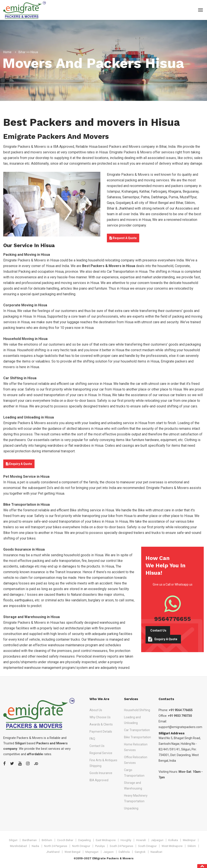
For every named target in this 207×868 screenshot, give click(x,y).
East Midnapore (106, 840)
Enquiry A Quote (19, 464)
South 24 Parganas (121, 846)
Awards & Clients (101, 724)
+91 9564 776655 (181, 710)
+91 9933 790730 (180, 716)
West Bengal (72, 852)
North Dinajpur (81, 846)
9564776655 (172, 619)
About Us (96, 710)
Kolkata (173, 840)
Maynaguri (92, 852)
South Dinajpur (147, 846)
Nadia (35, 846)
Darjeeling (84, 840)
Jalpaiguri (157, 840)
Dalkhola (124, 852)
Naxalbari (156, 852)
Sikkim (192, 846)
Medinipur (189, 840)
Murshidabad (18, 846)
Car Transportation (137, 730)
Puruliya (100, 846)
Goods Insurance (101, 773)
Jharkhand (53, 852)
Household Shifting (137, 710)
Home (7, 52)
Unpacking (131, 808)
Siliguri (13, 840)
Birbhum (47, 840)
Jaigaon (108, 852)
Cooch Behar (65, 840)
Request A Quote (123, 238)
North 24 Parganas (56, 846)
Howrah (141, 840)
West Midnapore (172, 846)
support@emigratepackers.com (180, 727)
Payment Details (101, 732)
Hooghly (126, 840)
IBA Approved (99, 780)
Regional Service (101, 753)
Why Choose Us (100, 717)
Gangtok (140, 852)
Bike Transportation (137, 737)
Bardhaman (30, 840)
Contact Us (158, 630)
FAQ (92, 739)
